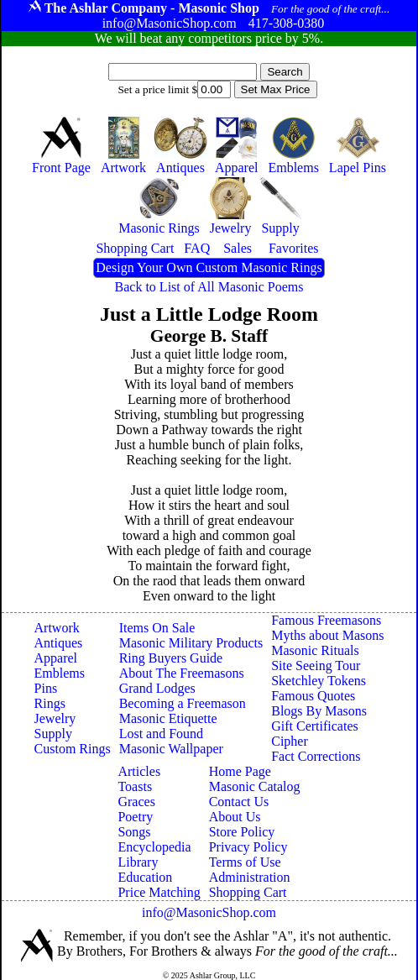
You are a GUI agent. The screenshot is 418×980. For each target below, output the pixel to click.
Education (145, 877)
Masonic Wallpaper (171, 749)
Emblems (60, 673)
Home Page (240, 771)
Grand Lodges (157, 688)
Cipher (290, 741)
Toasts (135, 786)
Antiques (59, 643)
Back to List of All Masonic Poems (209, 287)
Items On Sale (157, 628)
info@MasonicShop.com (209, 912)
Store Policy (242, 832)
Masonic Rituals (315, 650)
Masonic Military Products (191, 643)
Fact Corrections (316, 756)
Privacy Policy (248, 847)
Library (138, 862)
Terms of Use (245, 862)
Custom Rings (73, 749)
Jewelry (55, 718)
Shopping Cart (248, 892)
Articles (139, 771)
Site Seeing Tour (316, 666)
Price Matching (159, 892)
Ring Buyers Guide (171, 658)
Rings (50, 703)
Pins (46, 688)
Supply (53, 734)
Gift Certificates (315, 726)
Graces (136, 802)
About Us (235, 817)
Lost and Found (161, 734)
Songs (134, 832)
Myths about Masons (327, 635)
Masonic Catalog (255, 786)
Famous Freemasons (326, 620)
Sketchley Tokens (319, 681)
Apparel (56, 658)
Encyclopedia (154, 847)
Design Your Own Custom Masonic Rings (209, 267)
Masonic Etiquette (168, 718)
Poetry (135, 817)
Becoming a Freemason (183, 703)
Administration (250, 877)
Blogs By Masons (319, 711)
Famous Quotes (313, 696)
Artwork (57, 628)
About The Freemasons (182, 673)
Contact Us (239, 802)
